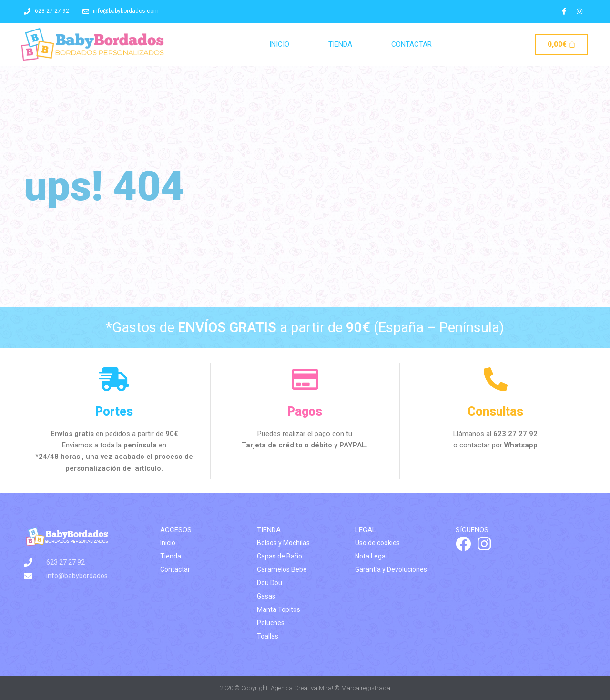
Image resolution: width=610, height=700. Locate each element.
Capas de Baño (280, 556)
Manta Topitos (279, 609)
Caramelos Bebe (282, 569)
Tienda (340, 44)
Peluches (271, 623)
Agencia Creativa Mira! (302, 688)
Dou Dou (269, 583)
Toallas (268, 636)
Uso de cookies (377, 543)
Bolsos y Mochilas (283, 543)
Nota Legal (371, 556)
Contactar (412, 44)
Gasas (266, 596)
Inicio (279, 44)
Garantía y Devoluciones (391, 569)
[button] (590, 13)
